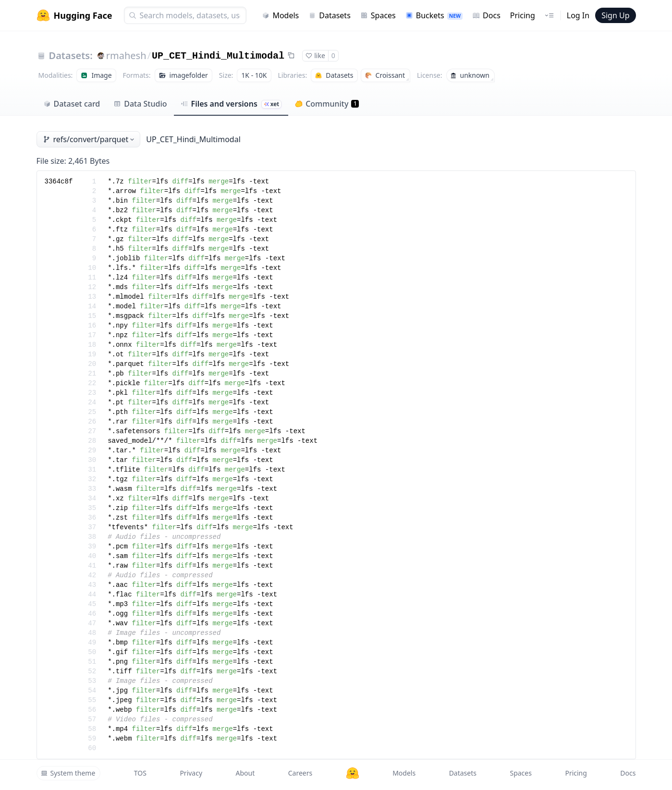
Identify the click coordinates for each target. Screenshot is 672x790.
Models (280, 15)
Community (327, 104)
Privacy (191, 773)
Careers (300, 773)
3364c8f (59, 182)
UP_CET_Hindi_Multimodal (218, 56)
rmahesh (126, 55)
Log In (578, 15)
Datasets (330, 15)
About (245, 773)
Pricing (523, 15)
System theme (68, 773)
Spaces (378, 15)
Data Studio (140, 104)
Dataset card (72, 104)
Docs (486, 15)
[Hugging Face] (353, 773)
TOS (140, 773)
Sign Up (615, 15)
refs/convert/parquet (90, 139)
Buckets (434, 15)
